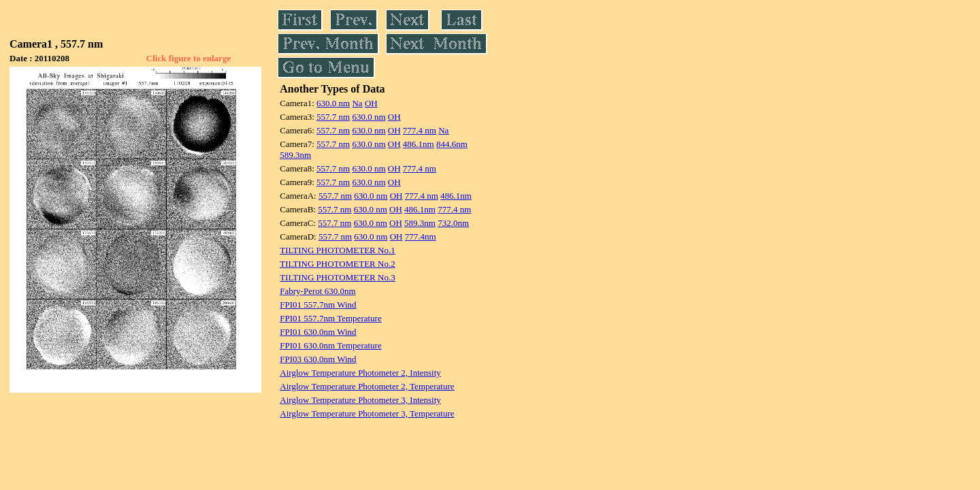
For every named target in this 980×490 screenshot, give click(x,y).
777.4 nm (420, 130)
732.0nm (453, 223)
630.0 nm (333, 103)
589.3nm (295, 155)
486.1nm (419, 144)
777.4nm (421, 236)
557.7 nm (333, 117)
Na (357, 103)
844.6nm (452, 144)
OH (371, 103)
